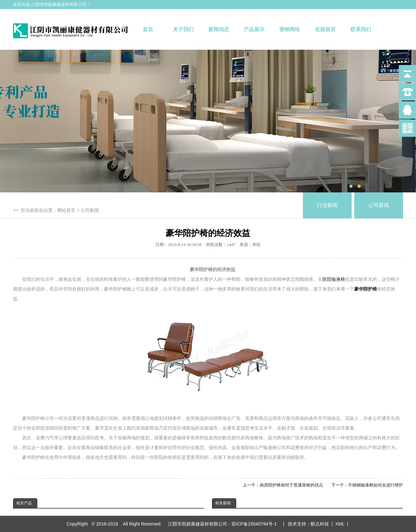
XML (340, 524)
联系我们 (361, 29)
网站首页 (66, 210)
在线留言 (325, 29)
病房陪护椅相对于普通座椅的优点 (291, 485)
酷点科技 (320, 524)
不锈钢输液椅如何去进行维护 (376, 485)
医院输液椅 (334, 279)
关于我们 (183, 29)
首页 (148, 29)
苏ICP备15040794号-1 (255, 524)
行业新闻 (327, 205)
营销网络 (290, 29)
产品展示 (254, 29)
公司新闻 (90, 210)
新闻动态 (219, 29)
